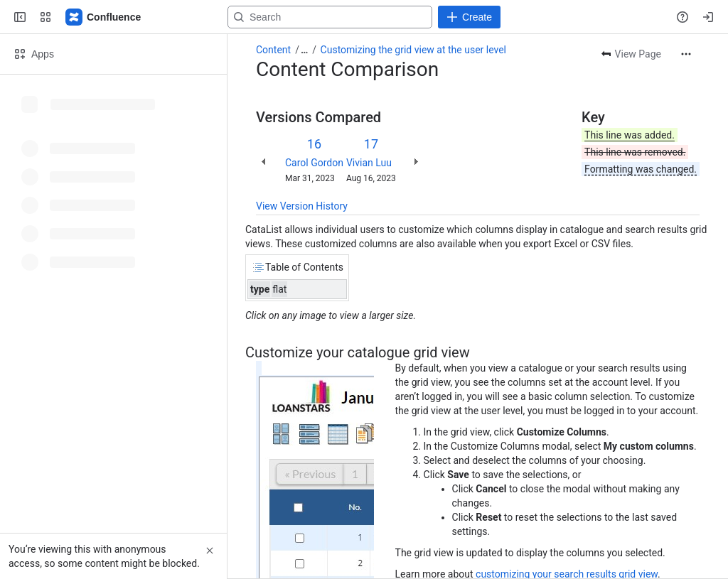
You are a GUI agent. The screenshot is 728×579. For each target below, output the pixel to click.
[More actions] (686, 54)
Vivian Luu (369, 163)
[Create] (469, 17)
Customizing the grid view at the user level (413, 50)
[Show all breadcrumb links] (304, 50)
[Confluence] (104, 17)
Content (273, 50)
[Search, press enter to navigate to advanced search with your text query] (330, 17)
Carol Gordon (314, 163)
